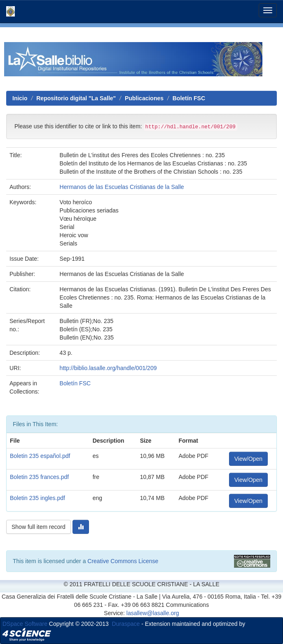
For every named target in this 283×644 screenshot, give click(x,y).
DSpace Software (25, 624)
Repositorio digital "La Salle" (76, 98)
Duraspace (126, 624)
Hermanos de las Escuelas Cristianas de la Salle (122, 187)
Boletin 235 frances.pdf (39, 477)
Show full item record (39, 527)
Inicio (20, 98)
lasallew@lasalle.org (153, 613)
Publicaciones (144, 98)
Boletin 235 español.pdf (40, 456)
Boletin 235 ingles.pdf (37, 498)
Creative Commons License (123, 561)
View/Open (248, 459)
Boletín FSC (189, 98)
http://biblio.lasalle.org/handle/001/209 (108, 368)
